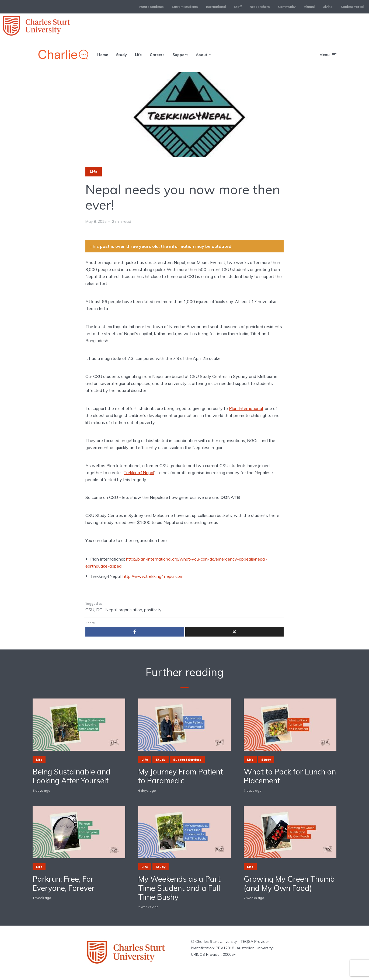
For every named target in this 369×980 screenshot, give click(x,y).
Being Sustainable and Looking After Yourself (72, 776)
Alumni (309, 7)
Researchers (260, 7)
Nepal (111, 610)
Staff (238, 7)
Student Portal (352, 7)
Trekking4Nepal (139, 472)
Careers (157, 55)
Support (180, 55)
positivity (153, 610)
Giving (328, 7)
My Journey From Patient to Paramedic (181, 776)
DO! (100, 610)
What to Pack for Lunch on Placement (290, 776)
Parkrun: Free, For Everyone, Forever (64, 883)
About (201, 55)
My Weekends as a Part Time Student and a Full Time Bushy (179, 888)
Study (121, 55)
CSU (90, 610)
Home (103, 55)
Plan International (246, 408)
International (216, 7)
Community (287, 7)
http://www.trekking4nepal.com (153, 576)
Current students (185, 7)
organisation (130, 610)
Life (138, 55)
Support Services (187, 760)
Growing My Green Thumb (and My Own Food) (289, 883)
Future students (152, 7)
